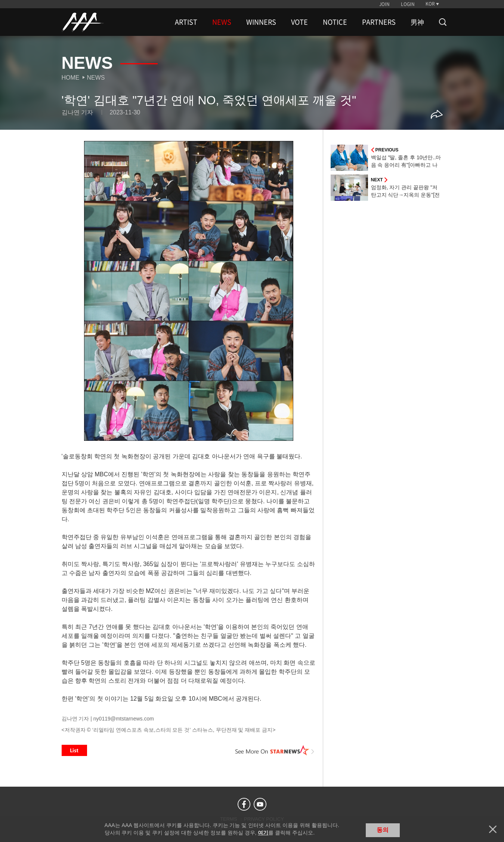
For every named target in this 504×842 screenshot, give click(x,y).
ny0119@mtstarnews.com (124, 719)
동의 (383, 830)
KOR (430, 4)
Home (71, 78)
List (74, 750)
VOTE (299, 22)
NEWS (222, 22)
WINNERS (261, 22)
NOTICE (335, 22)
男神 (417, 22)
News (96, 78)
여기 (263, 833)
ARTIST (186, 22)
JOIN (384, 4)
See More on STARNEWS (275, 750)
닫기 (493, 829)
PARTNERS (379, 22)
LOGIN (408, 4)
